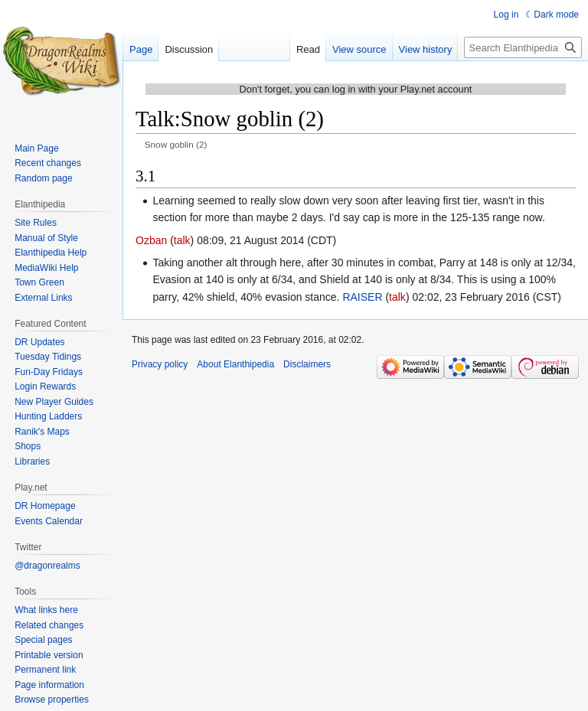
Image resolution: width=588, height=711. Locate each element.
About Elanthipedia (235, 364)
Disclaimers (307, 364)
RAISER (362, 297)
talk (182, 240)
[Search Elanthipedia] (523, 47)
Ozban (151, 240)
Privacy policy (160, 364)
